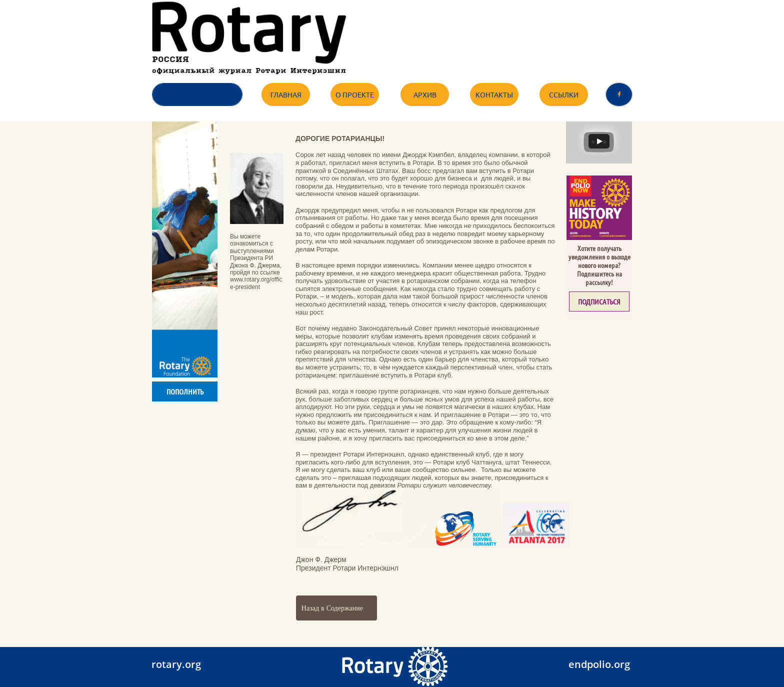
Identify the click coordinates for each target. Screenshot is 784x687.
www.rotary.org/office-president (256, 283)
